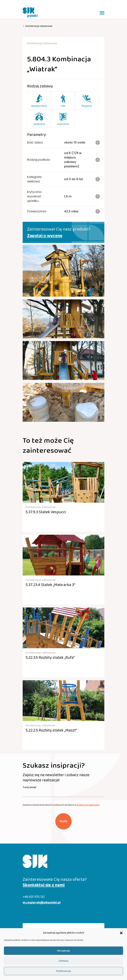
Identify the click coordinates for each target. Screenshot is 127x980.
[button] (121, 933)
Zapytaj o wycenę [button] (45, 236)
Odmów (63, 961)
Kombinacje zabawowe (37, 26)
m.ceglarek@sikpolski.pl (42, 903)
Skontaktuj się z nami (44, 885)
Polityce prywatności (88, 805)
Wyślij (63, 821)
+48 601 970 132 (34, 897)
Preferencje (64, 971)
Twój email (29, 787)
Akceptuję (63, 951)
